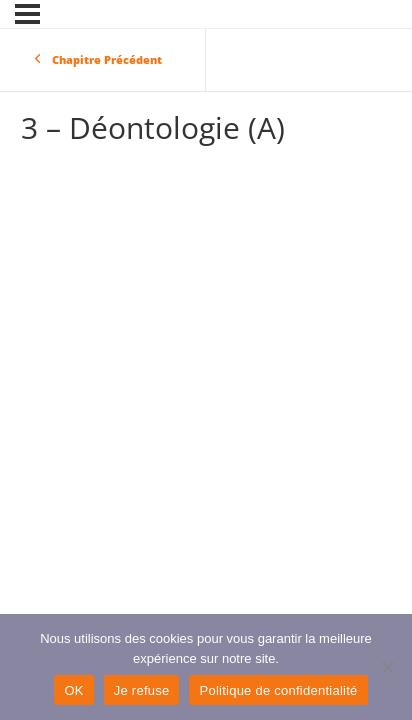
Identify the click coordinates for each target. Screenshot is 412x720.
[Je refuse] (387, 667)
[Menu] (27, 14)
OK (73, 690)
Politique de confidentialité (278, 690)
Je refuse (142, 690)
